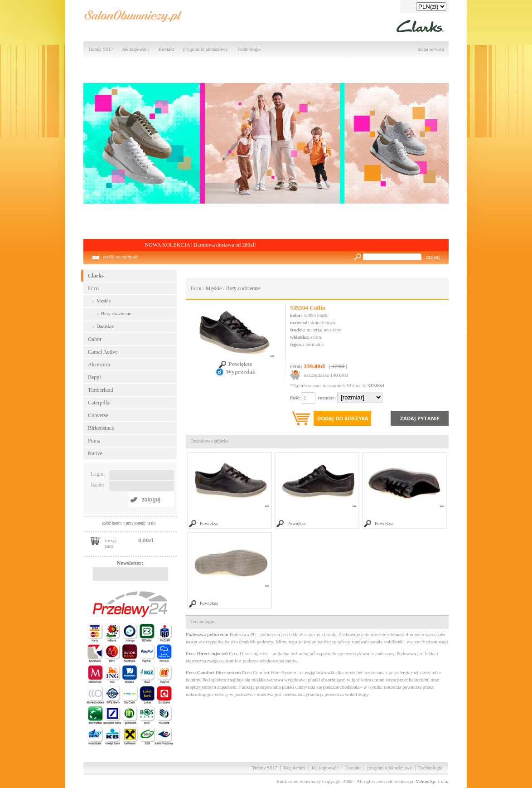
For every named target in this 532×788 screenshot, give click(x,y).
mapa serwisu (431, 49)
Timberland (101, 390)
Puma (94, 441)
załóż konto (112, 523)
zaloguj (151, 500)
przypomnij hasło (141, 523)
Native (95, 453)
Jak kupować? (136, 49)
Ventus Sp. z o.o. (432, 781)
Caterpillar (99, 403)
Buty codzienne (116, 314)
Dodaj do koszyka (343, 418)
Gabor (95, 339)
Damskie (105, 326)
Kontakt (166, 49)
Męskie (104, 301)
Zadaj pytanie (420, 418)
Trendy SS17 (101, 49)
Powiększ (236, 364)
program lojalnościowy (206, 49)
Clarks (96, 276)
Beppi (94, 377)
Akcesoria (99, 365)
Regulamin (294, 768)
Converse (98, 415)
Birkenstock (101, 428)
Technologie (249, 49)
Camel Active (103, 352)
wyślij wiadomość (120, 257)
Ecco (93, 288)
